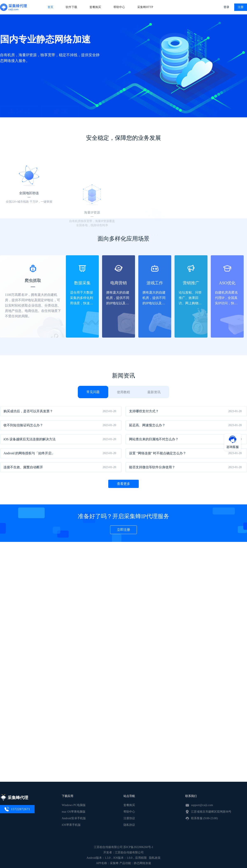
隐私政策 (155, 858)
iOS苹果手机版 (71, 825)
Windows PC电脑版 (74, 805)
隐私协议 (129, 825)
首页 (50, 7)
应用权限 (141, 858)
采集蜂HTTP (145, 7)
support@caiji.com (202, 805)
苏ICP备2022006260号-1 (138, 847)
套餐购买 (95, 7)
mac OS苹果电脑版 (74, 812)
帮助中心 (119, 7)
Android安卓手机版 (74, 818)
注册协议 (129, 818)
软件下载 (71, 7)
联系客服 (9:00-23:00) (204, 818)
